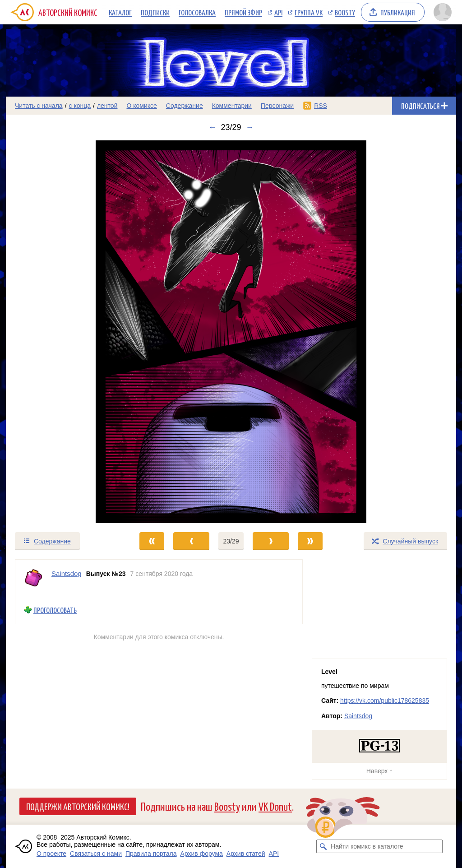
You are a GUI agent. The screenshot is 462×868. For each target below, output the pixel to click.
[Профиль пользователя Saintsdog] (33, 578)
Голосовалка (197, 12)
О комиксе (141, 106)
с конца (80, 106)
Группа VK (309, 12)
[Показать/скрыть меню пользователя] (443, 12)
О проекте (51, 854)
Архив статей (246, 854)
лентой (107, 106)
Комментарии (232, 106)
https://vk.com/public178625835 (385, 701)
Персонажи (277, 106)
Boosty (345, 12)
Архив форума (202, 854)
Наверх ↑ (379, 771)
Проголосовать (55, 610)
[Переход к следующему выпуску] (231, 332)
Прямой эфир (243, 12)
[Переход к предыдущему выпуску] (62, 332)
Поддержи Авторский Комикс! (78, 806)
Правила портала (151, 854)
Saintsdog (358, 716)
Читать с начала (39, 106)
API (278, 12)
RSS (321, 106)
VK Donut (275, 806)
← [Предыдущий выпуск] (212, 127)
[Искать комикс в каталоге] (323, 846)
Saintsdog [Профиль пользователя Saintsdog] (67, 573)
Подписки (155, 12)
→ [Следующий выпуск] (250, 127)
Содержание (185, 106)
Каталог (120, 12)
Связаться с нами (96, 854)
